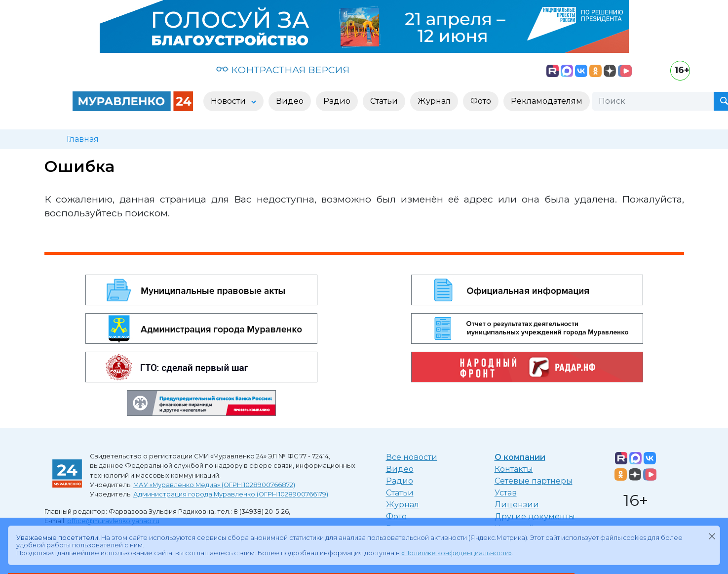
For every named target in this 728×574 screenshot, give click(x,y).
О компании (520, 457)
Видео (400, 469)
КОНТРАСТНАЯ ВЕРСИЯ (283, 70)
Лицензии (517, 505)
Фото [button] (481, 101)
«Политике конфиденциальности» (457, 553)
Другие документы (535, 516)
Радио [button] (337, 101)
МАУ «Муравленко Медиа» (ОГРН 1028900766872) (214, 485)
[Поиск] (653, 101)
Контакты (514, 469)
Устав (506, 493)
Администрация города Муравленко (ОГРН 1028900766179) (231, 494)
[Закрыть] (712, 536)
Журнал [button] (434, 101)
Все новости (412, 457)
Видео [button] (290, 101)
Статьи (400, 493)
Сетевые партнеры (534, 481)
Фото (396, 516)
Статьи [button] (384, 101)
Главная (83, 139)
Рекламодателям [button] (547, 101)
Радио (400, 481)
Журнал (402, 505)
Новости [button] (229, 101)
